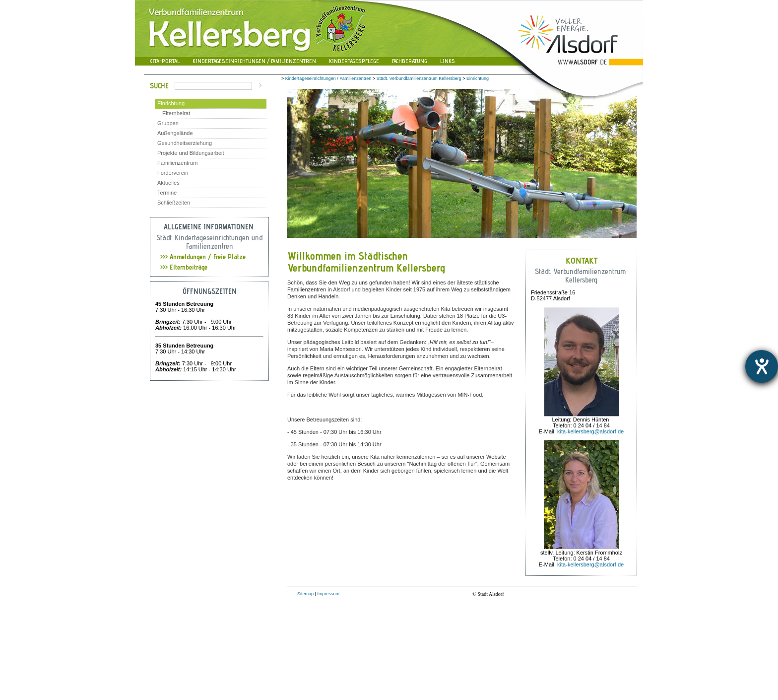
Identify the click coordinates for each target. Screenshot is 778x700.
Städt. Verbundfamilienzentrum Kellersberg (419, 78)
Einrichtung (171, 103)
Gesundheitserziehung (185, 143)
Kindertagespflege (354, 61)
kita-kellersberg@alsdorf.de (590, 431)
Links (448, 61)
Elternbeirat (176, 113)
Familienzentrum (177, 163)
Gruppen (168, 123)
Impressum (328, 594)
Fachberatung (410, 61)
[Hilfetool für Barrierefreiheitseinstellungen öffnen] (762, 366)
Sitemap (305, 594)
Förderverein (173, 173)
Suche (159, 86)
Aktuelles (168, 183)
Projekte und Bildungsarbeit (191, 153)
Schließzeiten (174, 203)
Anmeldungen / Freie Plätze (203, 257)
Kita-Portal (164, 61)
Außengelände (175, 133)
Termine (167, 193)
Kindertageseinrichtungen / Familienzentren (254, 61)
